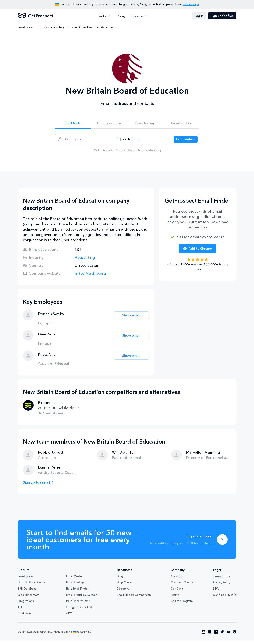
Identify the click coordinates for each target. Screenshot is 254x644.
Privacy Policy (222, 585)
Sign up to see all (38, 485)
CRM (69, 616)
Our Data (177, 592)
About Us (177, 579)
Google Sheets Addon (81, 610)
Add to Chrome (198, 252)
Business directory (53, 27)
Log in (199, 16)
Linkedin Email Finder (31, 585)
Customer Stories (182, 585)
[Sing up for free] (222, 543)
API (20, 610)
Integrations (26, 604)
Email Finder (26, 27)
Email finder (73, 124)
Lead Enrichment (29, 598)
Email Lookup (75, 585)
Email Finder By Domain (82, 598)
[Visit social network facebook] (210, 635)
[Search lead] (184, 141)
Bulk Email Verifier (78, 604)
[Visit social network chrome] (235, 635)
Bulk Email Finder (77, 592)
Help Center (125, 585)
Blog (120, 579)
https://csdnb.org (90, 276)
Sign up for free (222, 16)
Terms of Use (222, 579)
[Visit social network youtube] (228, 635)
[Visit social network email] (204, 635)
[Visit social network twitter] (222, 635)
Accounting (85, 260)
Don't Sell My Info (225, 598)
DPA (216, 592)
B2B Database (27, 592)
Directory (123, 592)
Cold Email (25, 616)
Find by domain (109, 124)
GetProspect (36, 16)
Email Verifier (75, 579)
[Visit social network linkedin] (216, 635)
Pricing (121, 16)
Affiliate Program (182, 604)
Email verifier (181, 124)
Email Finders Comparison (134, 598)
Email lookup (145, 124)
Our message (191, 4)
